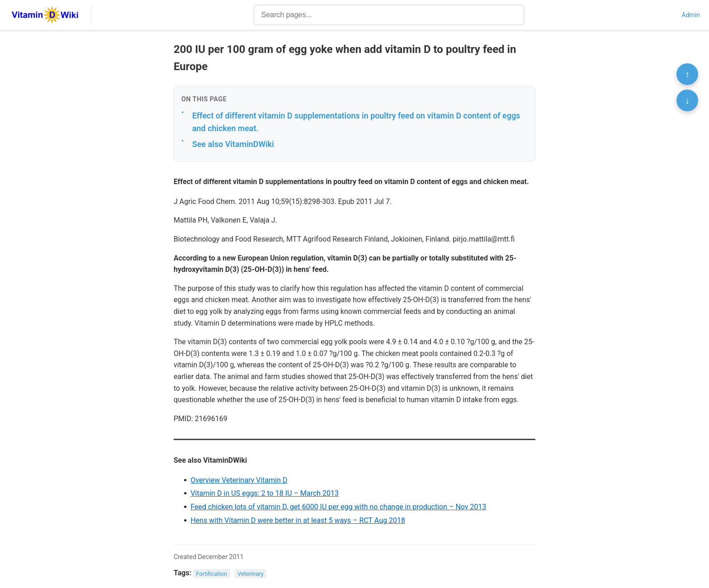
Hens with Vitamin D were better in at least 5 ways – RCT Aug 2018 (298, 520)
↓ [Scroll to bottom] (687, 100)
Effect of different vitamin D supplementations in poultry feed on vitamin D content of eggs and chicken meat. (356, 122)
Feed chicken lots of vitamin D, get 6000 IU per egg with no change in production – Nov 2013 (338, 507)
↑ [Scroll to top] (687, 74)
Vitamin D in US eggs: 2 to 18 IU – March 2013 (265, 493)
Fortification (212, 573)
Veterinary (251, 573)
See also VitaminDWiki (233, 144)
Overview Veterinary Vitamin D (239, 480)
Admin (691, 15)
